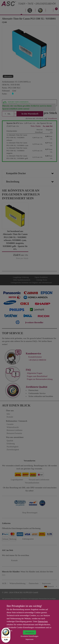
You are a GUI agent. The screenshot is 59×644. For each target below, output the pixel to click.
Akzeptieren (29, 632)
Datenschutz (43, 621)
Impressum (29, 639)
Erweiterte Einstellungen (29, 636)
